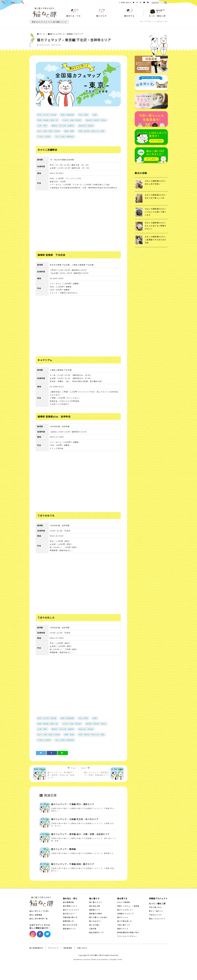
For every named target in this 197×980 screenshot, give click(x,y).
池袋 (95, 115)
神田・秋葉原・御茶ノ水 (48, 120)
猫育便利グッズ (69, 929)
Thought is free (116, 959)
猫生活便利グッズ (96, 932)
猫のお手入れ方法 (70, 925)
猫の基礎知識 (68, 902)
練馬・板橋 (69, 131)
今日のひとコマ (155, 915)
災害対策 (93, 929)
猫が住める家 (95, 906)
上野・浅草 (42, 126)
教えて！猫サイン (156, 911)
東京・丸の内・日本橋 (47, 115)
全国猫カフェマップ (125, 914)
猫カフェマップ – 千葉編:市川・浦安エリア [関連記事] (73, 804)
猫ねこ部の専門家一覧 (39, 919)
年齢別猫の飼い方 (70, 917)
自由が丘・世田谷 (86, 126)
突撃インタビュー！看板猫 (128, 906)
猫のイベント (123, 917)
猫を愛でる (122, 898)
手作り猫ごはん (155, 907)
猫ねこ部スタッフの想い (39, 911)
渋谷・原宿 (83, 115)
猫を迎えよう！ (69, 914)
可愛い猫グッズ (124, 925)
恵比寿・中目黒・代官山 (96, 120)
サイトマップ (53, 948)
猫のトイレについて (71, 910)
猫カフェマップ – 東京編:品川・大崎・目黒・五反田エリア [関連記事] (80, 834)
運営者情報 (68, 948)
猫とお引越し (95, 925)
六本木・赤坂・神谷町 (72, 120)
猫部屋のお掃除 (96, 914)
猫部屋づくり (95, 910)
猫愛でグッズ (123, 929)
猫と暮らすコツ (96, 902)
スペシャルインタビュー (127, 936)
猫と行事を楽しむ (125, 921)
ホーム (42, 34)
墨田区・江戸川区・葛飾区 (63, 126)
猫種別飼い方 (68, 921)
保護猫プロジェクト (158, 898)
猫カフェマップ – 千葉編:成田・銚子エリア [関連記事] (73, 864)
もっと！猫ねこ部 (157, 903)
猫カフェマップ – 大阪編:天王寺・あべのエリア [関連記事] (75, 819)
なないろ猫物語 (124, 902)
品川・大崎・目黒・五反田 (49, 131)
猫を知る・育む (70, 898)
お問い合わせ (126, 2)
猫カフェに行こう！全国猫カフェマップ (67, 34)
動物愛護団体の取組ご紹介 (128, 932)
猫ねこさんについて (157, 919)
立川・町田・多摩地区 (65, 137)
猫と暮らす (94, 898)
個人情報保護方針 (36, 948)
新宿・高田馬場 (67, 115)
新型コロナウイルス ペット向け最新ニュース (49, 22)
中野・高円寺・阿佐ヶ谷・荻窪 (92, 131)
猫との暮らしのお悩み (98, 917)
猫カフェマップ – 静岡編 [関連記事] (64, 849)
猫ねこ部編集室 (36, 915)
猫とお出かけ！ (96, 921)
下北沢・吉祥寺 (44, 137)
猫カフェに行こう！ (125, 910)
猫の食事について (70, 906)
